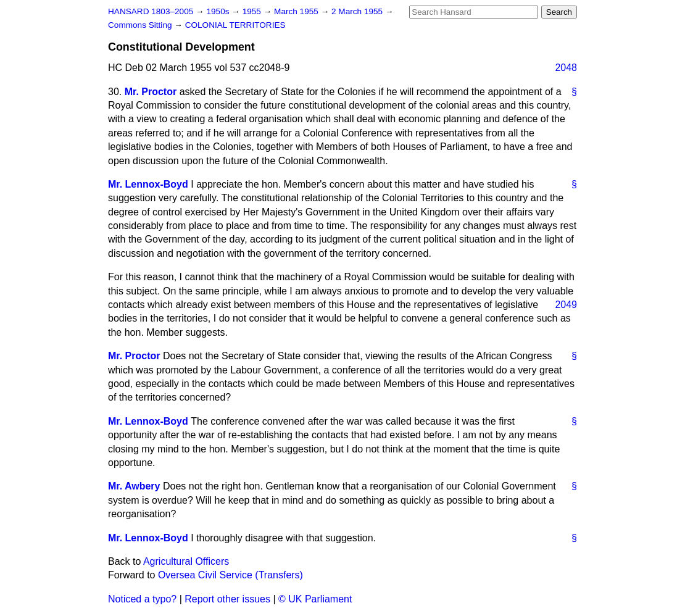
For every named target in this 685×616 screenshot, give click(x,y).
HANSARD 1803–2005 (151, 11)
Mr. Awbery (134, 486)
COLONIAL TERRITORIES (235, 25)
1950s (219, 11)
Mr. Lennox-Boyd (148, 184)
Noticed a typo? (142, 599)
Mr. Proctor (151, 92)
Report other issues (227, 599)
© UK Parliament (315, 599)
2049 (566, 305)
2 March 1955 (358, 11)
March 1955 (297, 11)
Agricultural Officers (186, 561)
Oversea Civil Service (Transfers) (230, 575)
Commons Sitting (141, 25)
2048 (566, 68)
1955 (253, 11)
